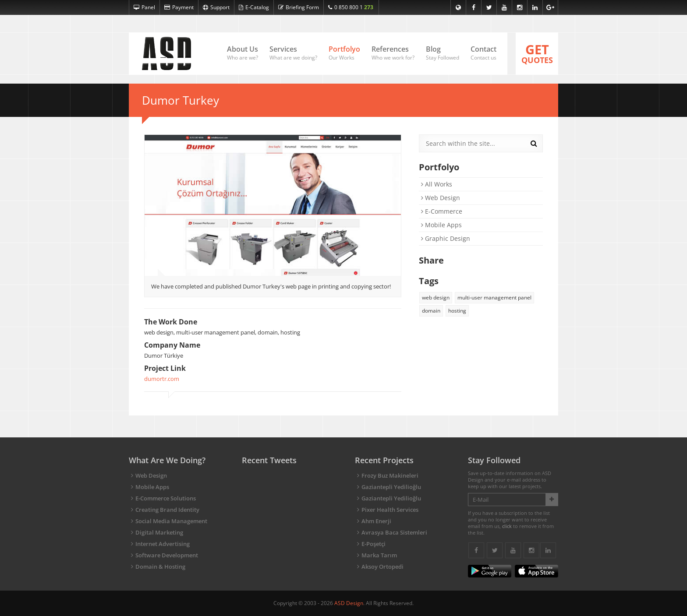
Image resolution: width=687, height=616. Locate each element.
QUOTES (537, 53)
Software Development (167, 555)
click (507, 526)
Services (293, 53)
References (393, 53)
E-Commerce (442, 211)
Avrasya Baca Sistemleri (394, 532)
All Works (437, 184)
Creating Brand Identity (167, 510)
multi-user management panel (494, 297)
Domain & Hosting (160, 567)
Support (216, 7)
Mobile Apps (441, 225)
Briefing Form (299, 7)
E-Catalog (254, 7)
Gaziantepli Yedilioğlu (391, 487)
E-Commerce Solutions (166, 498)
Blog (443, 53)
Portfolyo (344, 53)
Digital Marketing (159, 532)
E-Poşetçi (374, 544)
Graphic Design (446, 238)
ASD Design (349, 603)
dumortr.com (162, 379)
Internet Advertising (163, 544)
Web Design (441, 198)
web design (436, 297)
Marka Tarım (379, 555)
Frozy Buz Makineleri (390, 475)
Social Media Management (171, 521)
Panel (144, 7)
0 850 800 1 (351, 7)
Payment (179, 7)
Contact (483, 53)
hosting (457, 311)
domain (431, 311)
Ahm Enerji (376, 521)
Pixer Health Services (390, 510)
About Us (243, 53)
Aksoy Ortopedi (382, 567)
